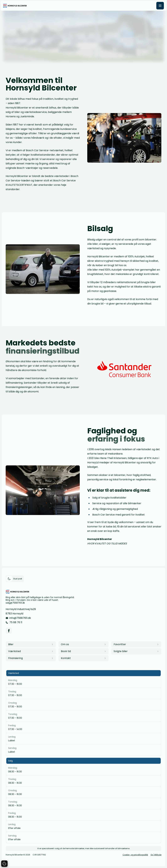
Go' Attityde (156, 855)
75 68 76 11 (16, 622)
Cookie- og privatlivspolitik (135, 855)
